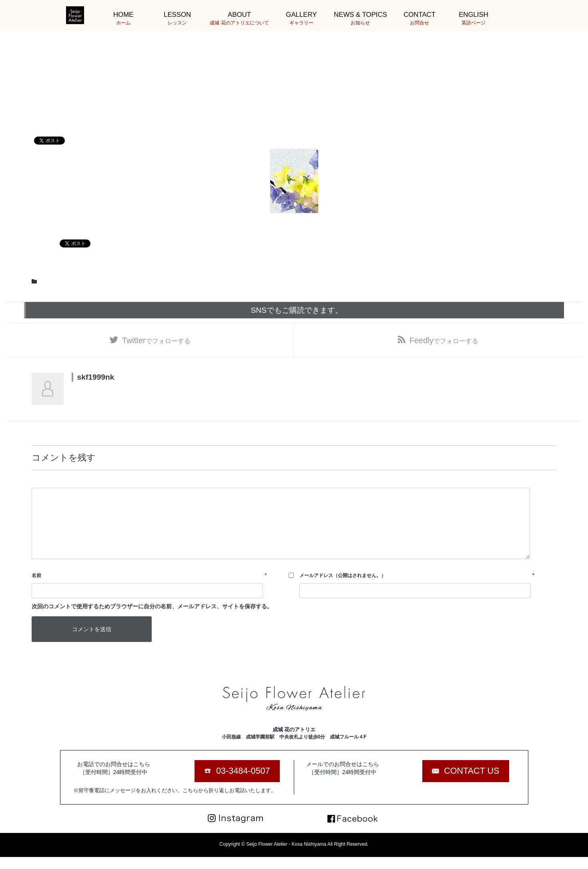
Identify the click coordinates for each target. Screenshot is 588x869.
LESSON (177, 19)
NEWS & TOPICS (360, 19)
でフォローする (156, 340)
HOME (123, 19)
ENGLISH (473, 19)
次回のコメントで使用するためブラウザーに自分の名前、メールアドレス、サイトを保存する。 (152, 606)
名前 (36, 575)
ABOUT (239, 19)
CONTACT (419, 19)
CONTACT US (472, 771)
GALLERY (301, 19)
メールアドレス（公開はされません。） (343, 575)
